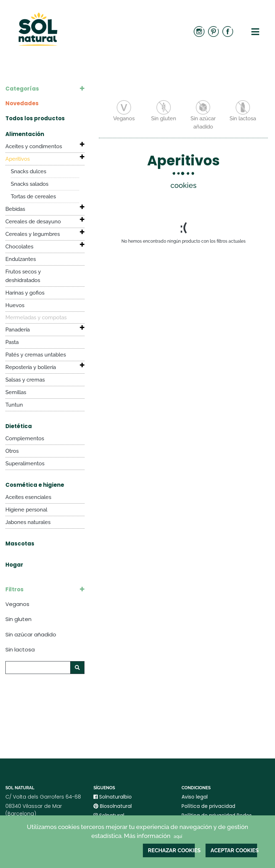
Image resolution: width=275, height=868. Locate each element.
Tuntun (14, 405)
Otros (12, 451)
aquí (178, 837)
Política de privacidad (208, 806)
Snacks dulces (28, 171)
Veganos (17, 604)
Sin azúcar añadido (31, 634)
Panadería (18, 330)
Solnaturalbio (113, 797)
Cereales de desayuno (33, 222)
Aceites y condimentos (34, 146)
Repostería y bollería (31, 367)
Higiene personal (26, 510)
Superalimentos (25, 464)
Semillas (16, 392)
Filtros (15, 589)
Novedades (22, 103)
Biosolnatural (113, 806)
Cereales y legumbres (33, 234)
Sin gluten (18, 619)
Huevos (15, 305)
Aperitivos (18, 159)
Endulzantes (21, 259)
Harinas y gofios (25, 293)
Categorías (22, 89)
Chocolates (19, 247)
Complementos (25, 438)
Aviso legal (195, 797)
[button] (78, 145)
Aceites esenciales (28, 497)
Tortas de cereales (33, 197)
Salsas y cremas (25, 380)
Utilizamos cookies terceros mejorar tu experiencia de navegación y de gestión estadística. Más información (137, 832)
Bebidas (15, 209)
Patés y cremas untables (36, 355)
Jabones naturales (28, 522)
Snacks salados (30, 184)
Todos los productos (35, 118)
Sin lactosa (20, 649)
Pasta (12, 342)
